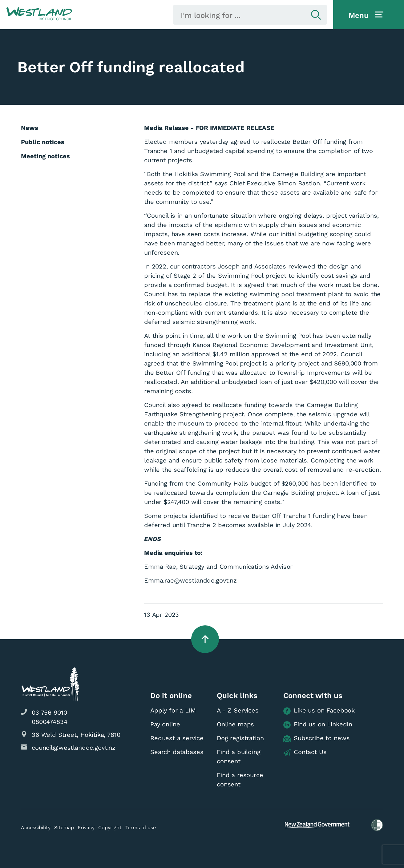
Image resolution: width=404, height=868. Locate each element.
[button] (39, 14)
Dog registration (240, 738)
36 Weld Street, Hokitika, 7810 (76, 735)
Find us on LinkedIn (318, 725)
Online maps (235, 724)
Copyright (110, 828)
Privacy (86, 828)
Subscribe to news (316, 738)
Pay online (165, 724)
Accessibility (36, 828)
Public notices (43, 142)
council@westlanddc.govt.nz (74, 748)
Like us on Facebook (319, 711)
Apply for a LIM (173, 710)
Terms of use (141, 828)
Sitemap (64, 828)
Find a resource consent (240, 780)
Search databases (177, 752)
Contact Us (305, 752)
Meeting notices (45, 156)
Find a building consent (239, 757)
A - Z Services (238, 710)
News (30, 128)
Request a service (177, 738)
